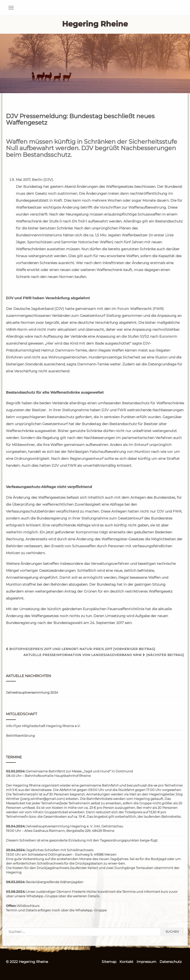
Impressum (146, 962)
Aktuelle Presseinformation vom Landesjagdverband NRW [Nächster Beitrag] (104, 655)
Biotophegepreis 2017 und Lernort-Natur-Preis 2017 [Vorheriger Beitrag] (81, 649)
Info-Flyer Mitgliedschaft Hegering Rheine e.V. (43, 726)
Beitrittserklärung (20, 735)
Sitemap (109, 962)
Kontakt (126, 962)
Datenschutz (171, 962)
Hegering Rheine (95, 24)
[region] (95, 63)
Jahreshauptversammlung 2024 (32, 692)
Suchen (172, 932)
